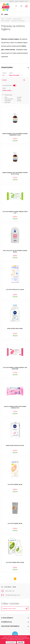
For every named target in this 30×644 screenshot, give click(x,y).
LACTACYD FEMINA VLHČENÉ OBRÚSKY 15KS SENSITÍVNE (15, 368)
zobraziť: (4, 73)
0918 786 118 (10, 591)
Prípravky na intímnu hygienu (18, 21)
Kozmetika (9, 19)
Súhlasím (21, 642)
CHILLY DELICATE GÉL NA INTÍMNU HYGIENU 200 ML (15, 251)
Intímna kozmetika (5, 21)
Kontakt (22, 1)
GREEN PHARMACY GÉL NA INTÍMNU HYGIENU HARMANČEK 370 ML (15, 134)
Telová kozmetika (17, 19)
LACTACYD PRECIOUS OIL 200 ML (15, 290)
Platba (17, 1)
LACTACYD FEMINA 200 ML (15, 484)
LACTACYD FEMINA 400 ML (15, 523)
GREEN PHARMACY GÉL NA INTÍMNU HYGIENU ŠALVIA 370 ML (15, 173)
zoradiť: (11, 73)
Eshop (3, 19)
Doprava (11, 1)
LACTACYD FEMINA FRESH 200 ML (15, 562)
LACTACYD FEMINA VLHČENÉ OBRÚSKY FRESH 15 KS (15, 212)
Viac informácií (11, 642)
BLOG (26, 1)
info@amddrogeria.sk (13, 595)
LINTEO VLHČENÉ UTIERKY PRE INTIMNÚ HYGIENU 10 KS (15, 407)
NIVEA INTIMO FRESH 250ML (15, 328)
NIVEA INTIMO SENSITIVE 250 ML (15, 445)
